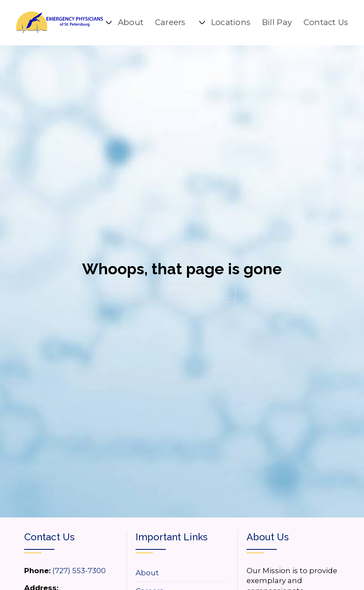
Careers (170, 22)
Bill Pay (277, 22)
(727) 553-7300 (79, 571)
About (131, 22)
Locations (231, 22)
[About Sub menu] (109, 22)
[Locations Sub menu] (202, 22)
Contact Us (326, 22)
